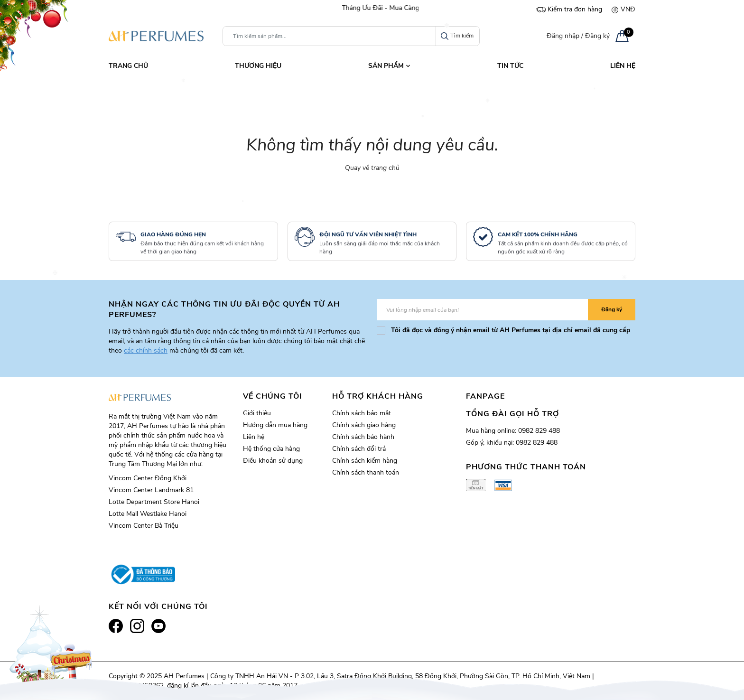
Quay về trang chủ (372, 168)
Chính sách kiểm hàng (365, 461)
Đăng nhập (563, 36)
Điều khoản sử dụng (273, 461)
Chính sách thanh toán (366, 472)
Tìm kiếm (457, 36)
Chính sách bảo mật (362, 413)
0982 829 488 (539, 431)
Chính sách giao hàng (364, 425)
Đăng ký (597, 36)
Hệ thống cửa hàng (271, 449)
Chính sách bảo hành (363, 437)
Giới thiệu (257, 413)
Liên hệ (254, 437)
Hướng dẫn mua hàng (275, 425)
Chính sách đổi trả (359, 449)
